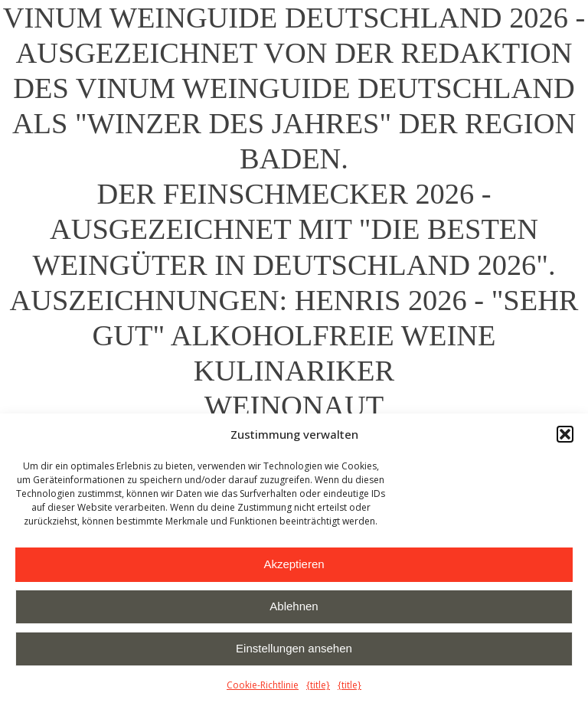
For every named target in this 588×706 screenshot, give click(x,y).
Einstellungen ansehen (294, 648)
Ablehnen (294, 606)
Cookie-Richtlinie (263, 685)
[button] (565, 434)
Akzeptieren (294, 564)
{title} (318, 685)
